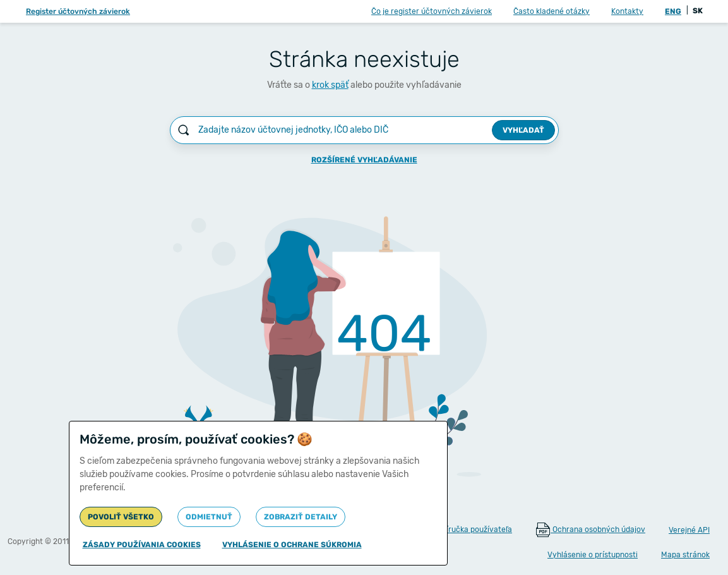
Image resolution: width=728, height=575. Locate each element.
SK (698, 11)
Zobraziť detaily (301, 517)
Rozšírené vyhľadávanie (364, 160)
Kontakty (627, 11)
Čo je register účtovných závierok (432, 11)
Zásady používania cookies (142, 545)
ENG (673, 11)
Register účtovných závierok (78, 11)
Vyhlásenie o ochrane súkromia (292, 545)
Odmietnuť (209, 517)
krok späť (330, 85)
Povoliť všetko (121, 517)
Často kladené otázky (552, 11)
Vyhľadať (523, 130)
